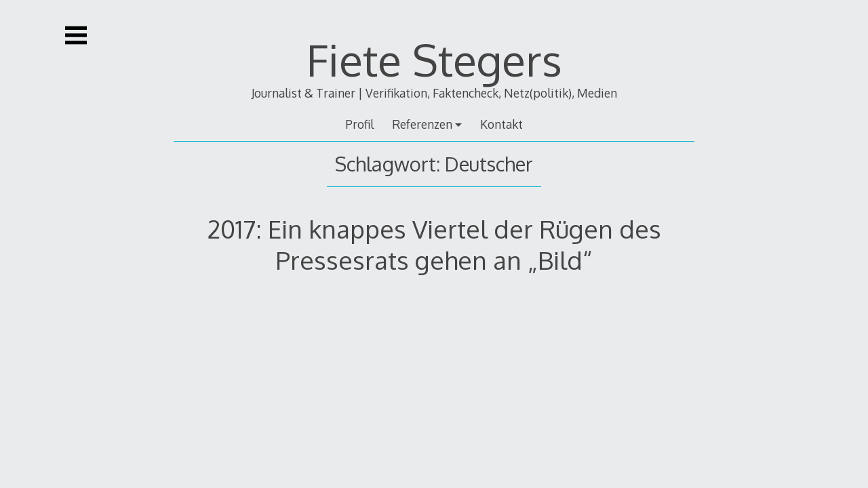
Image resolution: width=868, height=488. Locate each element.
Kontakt (501, 124)
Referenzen (422, 124)
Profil (359, 124)
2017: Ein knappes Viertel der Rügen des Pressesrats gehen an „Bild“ (434, 244)
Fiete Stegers (434, 59)
